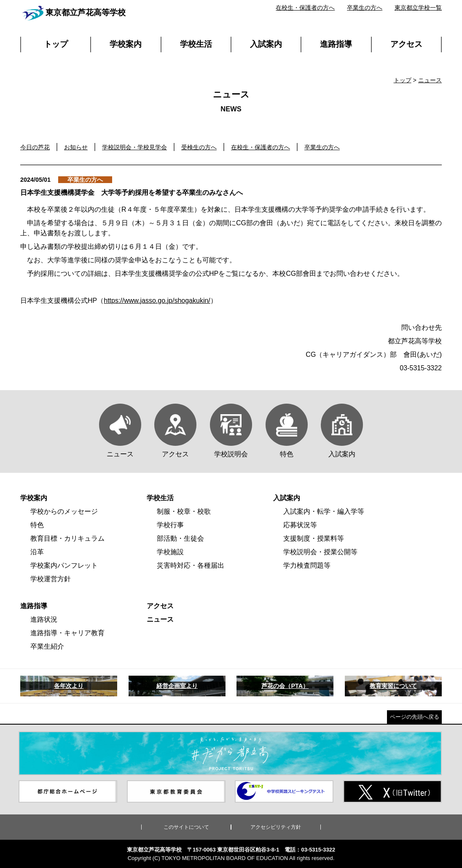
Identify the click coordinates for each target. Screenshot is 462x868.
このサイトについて (186, 827)
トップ (56, 44)
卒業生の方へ (365, 8)
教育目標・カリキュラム (67, 538)
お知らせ (76, 147)
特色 (37, 525)
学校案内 (126, 44)
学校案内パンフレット (64, 565)
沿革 (37, 552)
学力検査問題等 (307, 565)
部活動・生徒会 (180, 538)
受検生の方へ (199, 147)
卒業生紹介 (47, 646)
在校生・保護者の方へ (305, 8)
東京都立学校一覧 (418, 8)
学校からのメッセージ (64, 511)
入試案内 (266, 44)
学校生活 (196, 44)
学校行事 (170, 525)
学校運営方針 (51, 579)
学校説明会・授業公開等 (320, 552)
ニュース (430, 80)
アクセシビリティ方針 (276, 827)
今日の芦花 (35, 147)
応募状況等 (300, 525)
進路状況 (44, 619)
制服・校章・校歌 (184, 511)
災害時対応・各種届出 (191, 565)
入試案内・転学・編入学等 (324, 511)
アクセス (406, 44)
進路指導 (336, 44)
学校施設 (170, 552)
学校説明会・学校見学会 (134, 147)
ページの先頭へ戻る (415, 717)
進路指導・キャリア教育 (67, 633)
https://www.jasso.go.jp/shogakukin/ (157, 301)
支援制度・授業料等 (314, 538)
